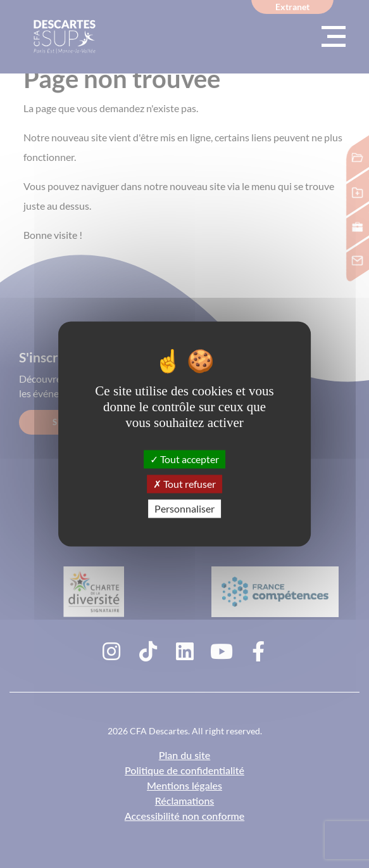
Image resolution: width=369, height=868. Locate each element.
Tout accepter (184, 459)
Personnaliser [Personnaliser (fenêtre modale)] (184, 508)
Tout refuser (184, 484)
